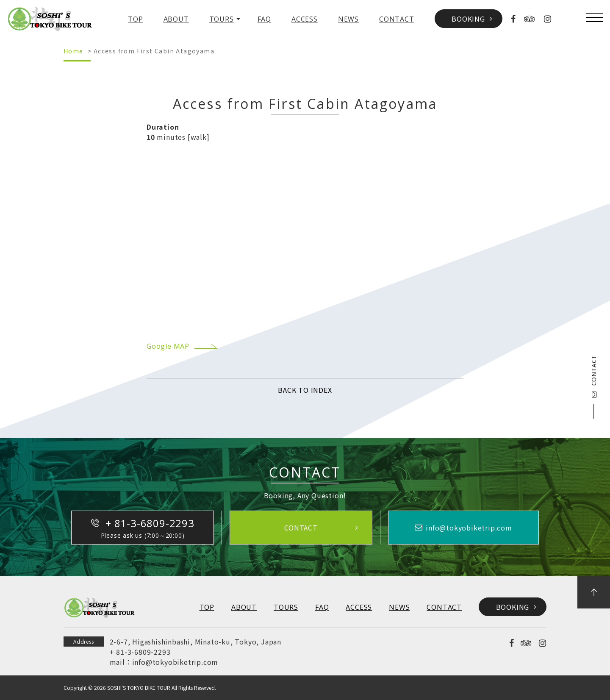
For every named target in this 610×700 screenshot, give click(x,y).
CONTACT (397, 19)
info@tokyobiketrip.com (175, 662)
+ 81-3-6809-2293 (140, 652)
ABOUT (176, 19)
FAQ (264, 19)
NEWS (348, 19)
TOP (135, 19)
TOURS (222, 19)
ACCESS (305, 19)
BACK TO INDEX (305, 390)
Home (73, 51)
